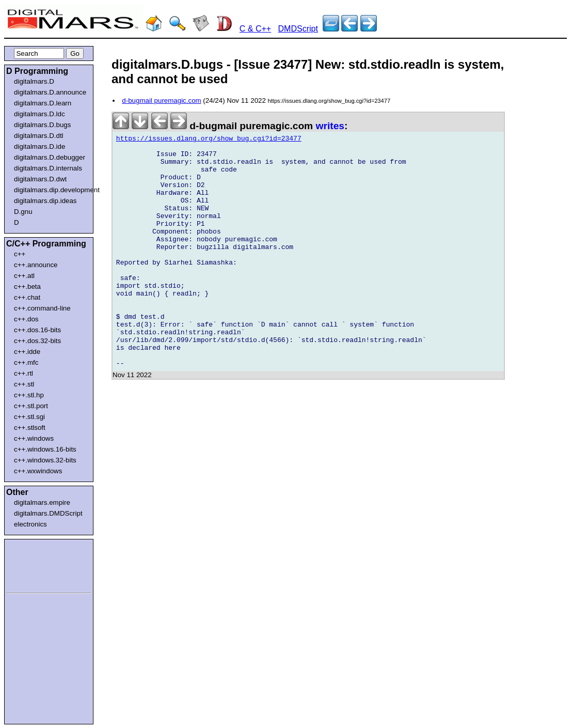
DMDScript (298, 29)
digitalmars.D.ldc (39, 114)
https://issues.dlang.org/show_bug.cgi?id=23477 (209, 140)
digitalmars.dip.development (51, 190)
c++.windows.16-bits (45, 449)
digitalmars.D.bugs (42, 125)
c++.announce (36, 265)
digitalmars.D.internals (48, 168)
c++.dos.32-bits (37, 341)
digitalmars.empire (42, 502)
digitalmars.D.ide (39, 146)
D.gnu (23, 212)
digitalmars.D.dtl (39, 136)
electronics (30, 524)
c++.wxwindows (38, 471)
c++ (20, 254)
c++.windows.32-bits (45, 460)
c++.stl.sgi (29, 417)
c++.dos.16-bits (37, 330)
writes (330, 126)
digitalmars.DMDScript (48, 513)
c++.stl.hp (29, 395)
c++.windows (34, 438)
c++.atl (24, 276)
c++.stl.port (31, 406)
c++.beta (27, 286)
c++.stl (24, 384)
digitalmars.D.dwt (40, 179)
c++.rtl (23, 373)
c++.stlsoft (30, 428)
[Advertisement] (37, 564)
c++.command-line (42, 308)
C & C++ (255, 29)
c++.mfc (26, 362)
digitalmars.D (34, 81)
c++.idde (27, 352)
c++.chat (27, 297)
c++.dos (26, 319)
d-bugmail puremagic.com (161, 100)
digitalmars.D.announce (50, 92)
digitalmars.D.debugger (50, 157)
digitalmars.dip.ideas (45, 201)
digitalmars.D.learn (43, 103)
